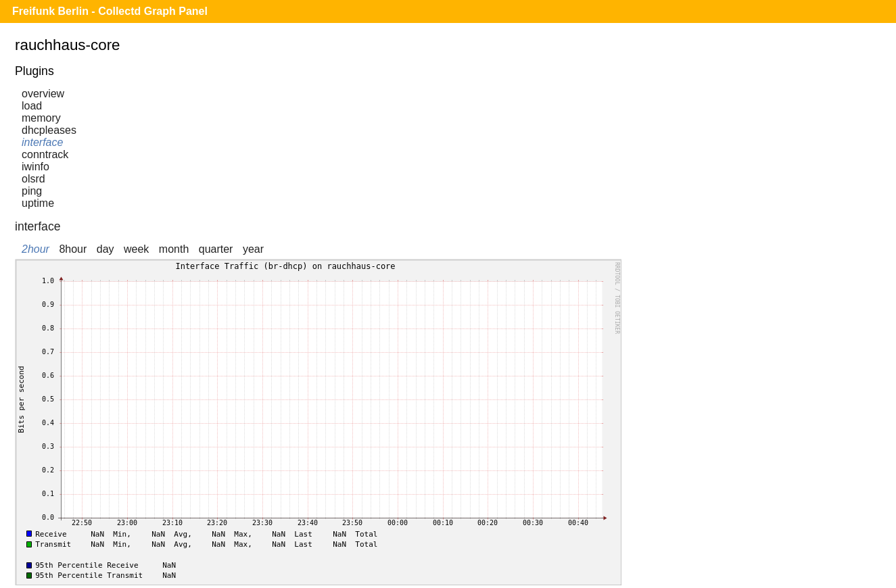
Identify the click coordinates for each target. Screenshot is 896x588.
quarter (216, 249)
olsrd (33, 179)
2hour (36, 249)
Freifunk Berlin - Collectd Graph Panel (110, 11)
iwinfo (36, 167)
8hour (73, 249)
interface (42, 142)
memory (41, 118)
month (174, 249)
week (136, 249)
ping (32, 191)
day (105, 249)
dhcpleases (49, 130)
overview (43, 94)
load (32, 106)
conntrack (45, 154)
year (253, 249)
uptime (38, 203)
